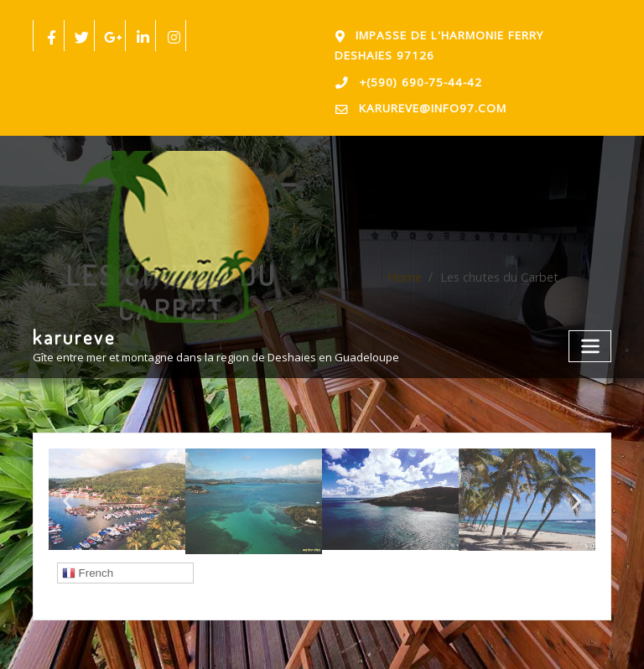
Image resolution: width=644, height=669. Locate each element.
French (88, 567)
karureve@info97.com (427, 104)
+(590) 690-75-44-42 (414, 78)
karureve (73, 329)
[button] (68, 495)
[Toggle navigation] (592, 337)
